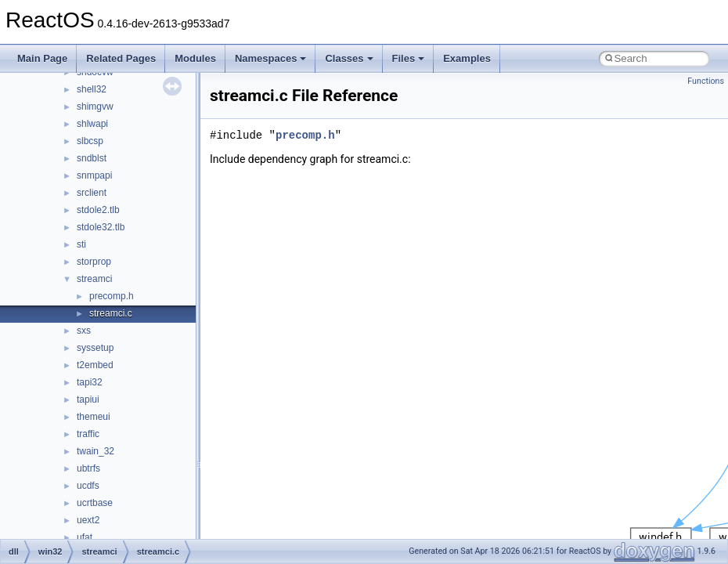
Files (409, 58)
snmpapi (94, 175)
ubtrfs (88, 468)
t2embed (95, 365)
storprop (94, 262)
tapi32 (90, 382)
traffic (88, 434)
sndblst (92, 158)
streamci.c (111, 313)
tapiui (88, 399)
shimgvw (95, 107)
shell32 (92, 89)
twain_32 (96, 451)
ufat (85, 537)
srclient (92, 193)
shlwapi (92, 124)
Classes (349, 58)
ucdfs (88, 486)
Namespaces (271, 58)
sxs (84, 331)
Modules (195, 58)
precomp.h (112, 296)
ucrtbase (95, 503)
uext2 (88, 520)
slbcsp (90, 141)
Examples (467, 58)
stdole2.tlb (98, 210)
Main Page (42, 58)
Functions (706, 81)
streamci (94, 279)
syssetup (95, 348)
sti (81, 244)
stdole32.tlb (101, 227)
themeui (94, 417)
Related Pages (121, 58)
